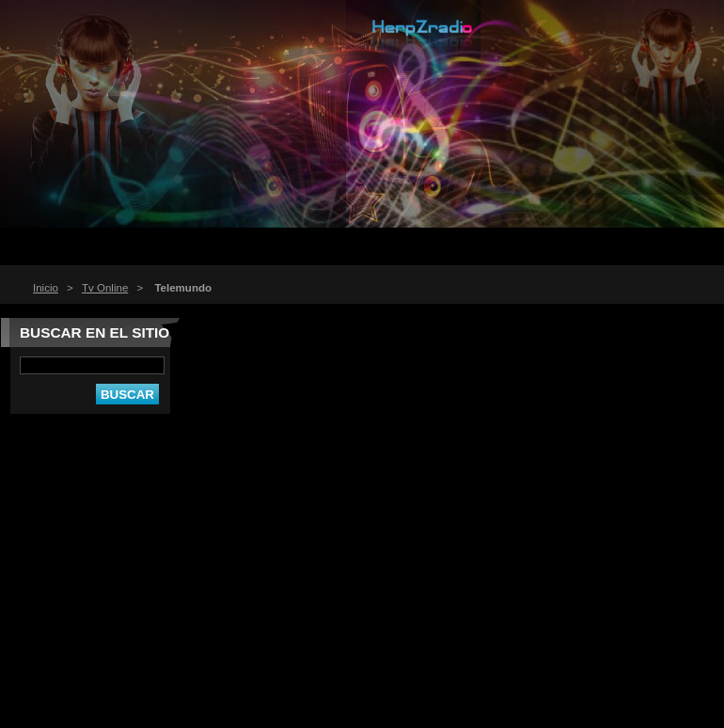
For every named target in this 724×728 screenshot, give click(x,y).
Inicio (46, 288)
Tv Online (105, 288)
